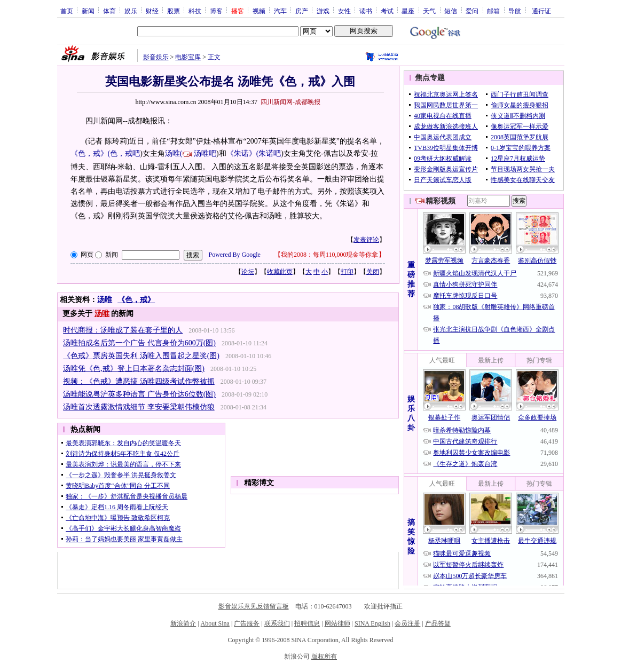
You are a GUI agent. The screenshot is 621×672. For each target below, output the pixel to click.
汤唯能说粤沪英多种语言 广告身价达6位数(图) (139, 394)
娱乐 (131, 11)
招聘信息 (307, 623)
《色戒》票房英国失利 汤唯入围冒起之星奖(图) (141, 356)
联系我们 (277, 623)
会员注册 (407, 623)
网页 (87, 255)
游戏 (323, 11)
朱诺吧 (270, 153)
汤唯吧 (205, 153)
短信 (451, 11)
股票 (174, 11)
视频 (259, 11)
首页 (67, 11)
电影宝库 (188, 57)
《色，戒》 (136, 300)
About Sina (215, 623)
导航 (515, 11)
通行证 (541, 11)
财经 (152, 11)
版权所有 (324, 657)
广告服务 (247, 623)
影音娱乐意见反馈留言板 (254, 606)
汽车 (280, 11)
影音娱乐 (156, 57)
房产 (302, 11)
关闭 (373, 272)
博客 (216, 11)
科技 (195, 11)
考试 (387, 11)
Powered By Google (235, 255)
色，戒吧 (125, 153)
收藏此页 (280, 272)
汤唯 (105, 300)
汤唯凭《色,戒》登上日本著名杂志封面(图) (134, 369)
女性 (344, 11)
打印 (347, 272)
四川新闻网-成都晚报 (290, 102)
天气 (429, 11)
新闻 (88, 11)
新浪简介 (183, 623)
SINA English (372, 623)
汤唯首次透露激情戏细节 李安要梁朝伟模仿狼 (139, 407)
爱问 (472, 11)
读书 (366, 11)
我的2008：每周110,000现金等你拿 (330, 255)
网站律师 (337, 623)
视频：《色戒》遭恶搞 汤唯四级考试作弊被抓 (139, 381)
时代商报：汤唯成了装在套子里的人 (123, 330)
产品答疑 (438, 623)
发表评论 (366, 240)
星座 (408, 11)
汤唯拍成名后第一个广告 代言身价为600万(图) (139, 343)
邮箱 (493, 11)
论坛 (248, 272)
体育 (109, 11)
